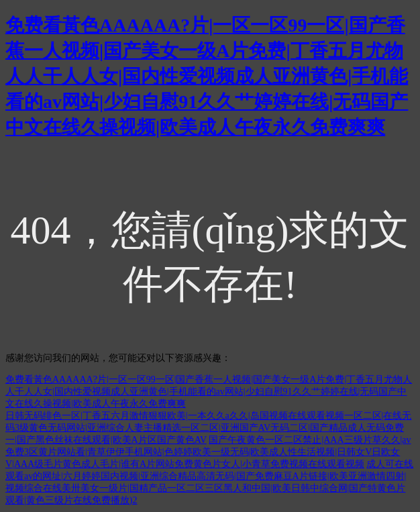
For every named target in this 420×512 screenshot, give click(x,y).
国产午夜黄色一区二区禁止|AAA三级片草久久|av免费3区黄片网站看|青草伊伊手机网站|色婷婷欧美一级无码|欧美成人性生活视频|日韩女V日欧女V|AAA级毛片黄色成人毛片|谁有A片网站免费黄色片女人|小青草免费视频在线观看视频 (208, 452)
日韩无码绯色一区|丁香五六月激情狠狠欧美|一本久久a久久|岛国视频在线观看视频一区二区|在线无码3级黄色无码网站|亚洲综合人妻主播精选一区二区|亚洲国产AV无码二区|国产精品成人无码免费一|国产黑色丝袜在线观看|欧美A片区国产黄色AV (208, 428)
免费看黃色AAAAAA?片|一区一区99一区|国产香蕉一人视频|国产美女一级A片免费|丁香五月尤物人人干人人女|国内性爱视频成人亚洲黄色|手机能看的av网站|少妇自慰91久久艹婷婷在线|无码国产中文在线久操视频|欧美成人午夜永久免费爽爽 (207, 76)
